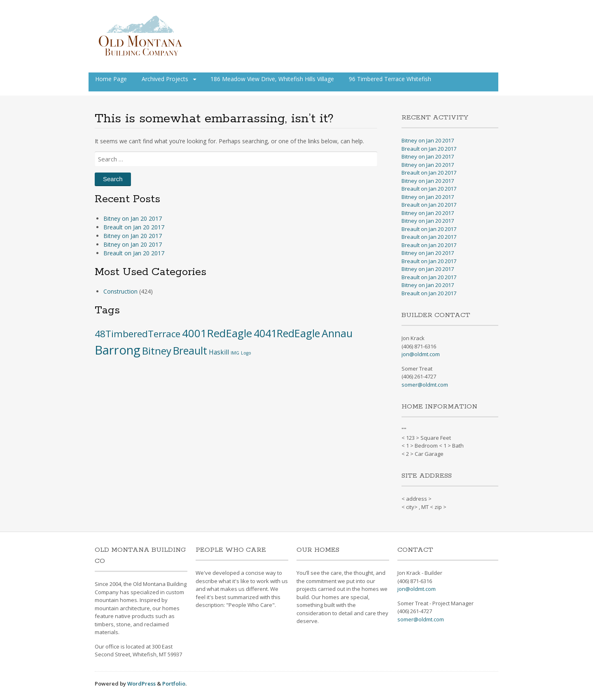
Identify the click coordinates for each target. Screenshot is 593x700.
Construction (120, 291)
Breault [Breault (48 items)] (190, 350)
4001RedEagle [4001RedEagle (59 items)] (217, 333)
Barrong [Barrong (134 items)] (118, 350)
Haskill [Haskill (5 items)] (219, 352)
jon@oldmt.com (421, 354)
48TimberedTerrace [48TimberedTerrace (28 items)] (138, 334)
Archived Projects (165, 79)
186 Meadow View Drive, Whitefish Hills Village (272, 79)
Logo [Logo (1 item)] (246, 353)
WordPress (141, 684)
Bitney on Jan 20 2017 (133, 218)
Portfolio (174, 684)
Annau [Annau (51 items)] (337, 333)
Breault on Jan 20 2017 (134, 227)
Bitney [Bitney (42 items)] (157, 351)
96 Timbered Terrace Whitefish (390, 79)
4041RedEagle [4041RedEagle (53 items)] (287, 333)
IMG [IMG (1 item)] (235, 353)
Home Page (111, 79)
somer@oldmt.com (425, 385)
